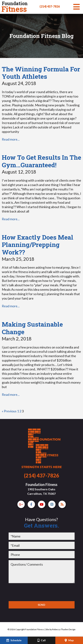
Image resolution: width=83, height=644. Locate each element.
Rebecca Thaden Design (64, 629)
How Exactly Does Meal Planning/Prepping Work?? (38, 245)
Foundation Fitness (41, 489)
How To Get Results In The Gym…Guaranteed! (41, 161)
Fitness (15, 7)
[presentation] (36, 592)
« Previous (9, 411)
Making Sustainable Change (32, 328)
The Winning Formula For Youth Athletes (41, 73)
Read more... (11, 139)
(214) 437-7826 (50, 6)
